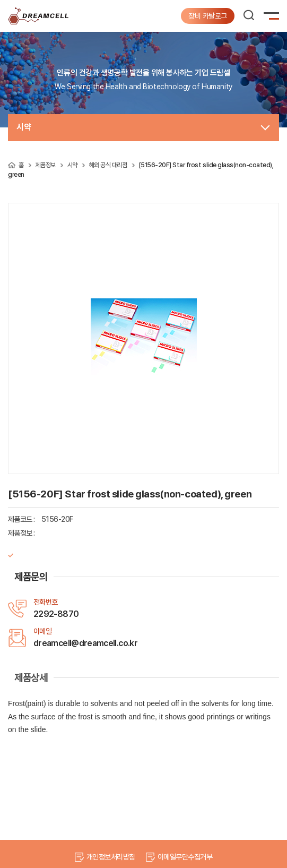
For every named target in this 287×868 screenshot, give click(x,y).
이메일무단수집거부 (185, 857)
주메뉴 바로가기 (0, 0)
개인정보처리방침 (111, 857)
